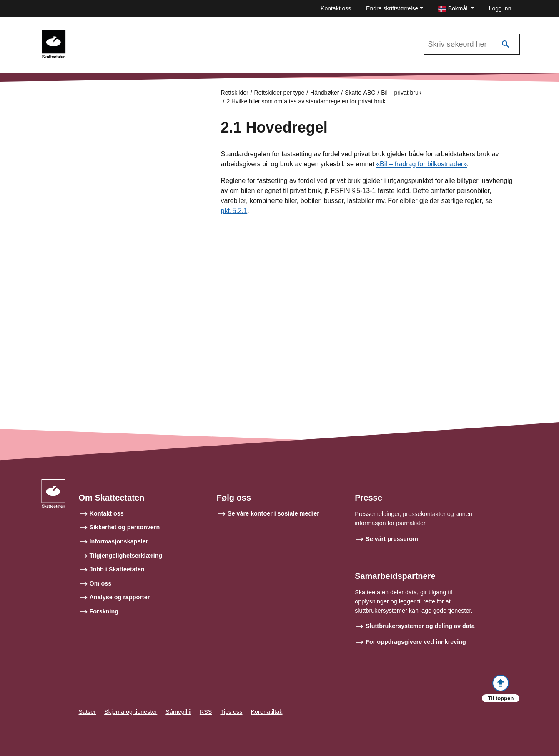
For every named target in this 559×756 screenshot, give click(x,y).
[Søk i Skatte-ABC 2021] (472, 44)
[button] (456, 9)
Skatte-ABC (360, 93)
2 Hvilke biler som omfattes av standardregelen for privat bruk (306, 101)
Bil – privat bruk (401, 93)
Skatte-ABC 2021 (103, 34)
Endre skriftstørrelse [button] (392, 8)
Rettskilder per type (279, 93)
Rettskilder (235, 93)
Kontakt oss (336, 8)
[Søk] (506, 44)
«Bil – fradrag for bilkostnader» (421, 164)
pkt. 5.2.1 (234, 211)
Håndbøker (325, 93)
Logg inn (500, 8)
